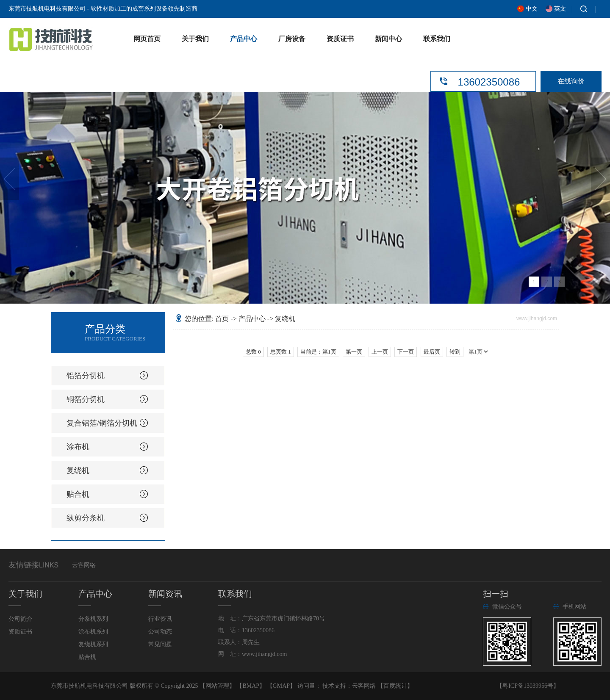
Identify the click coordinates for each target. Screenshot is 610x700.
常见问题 (160, 644)
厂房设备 (292, 39)
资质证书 (340, 39)
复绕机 (78, 470)
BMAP (251, 686)
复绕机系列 (93, 644)
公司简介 (20, 619)
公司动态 (160, 632)
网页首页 (147, 39)
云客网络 (84, 565)
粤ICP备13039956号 (528, 686)
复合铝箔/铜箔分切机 (102, 423)
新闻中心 (388, 39)
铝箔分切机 (86, 376)
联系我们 (437, 39)
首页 (222, 319)
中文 (532, 9)
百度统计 (395, 686)
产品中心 (244, 39)
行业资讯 (160, 619)
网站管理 (217, 686)
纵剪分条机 (86, 518)
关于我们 (195, 39)
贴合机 (78, 494)
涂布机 (78, 447)
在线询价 (571, 81)
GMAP (281, 686)
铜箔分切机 (86, 399)
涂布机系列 (93, 632)
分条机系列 (93, 619)
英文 (560, 9)
